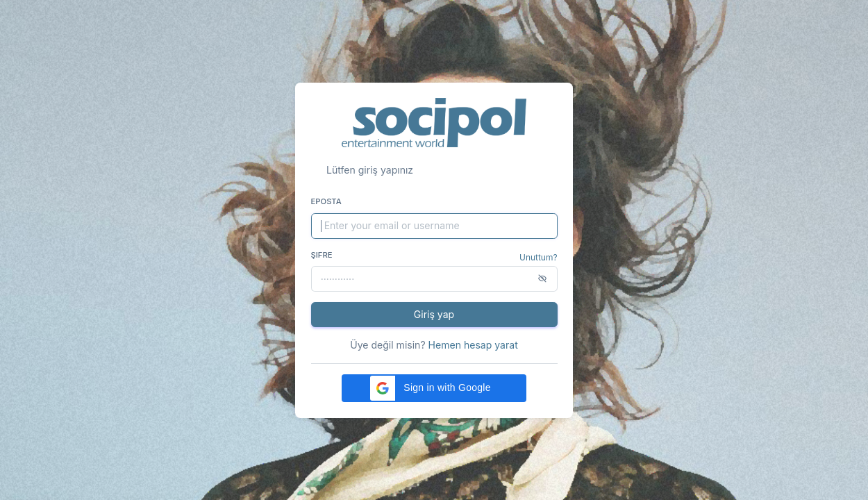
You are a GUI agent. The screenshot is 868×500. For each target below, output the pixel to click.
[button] (434, 388)
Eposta (326, 201)
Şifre (322, 255)
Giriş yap (434, 314)
